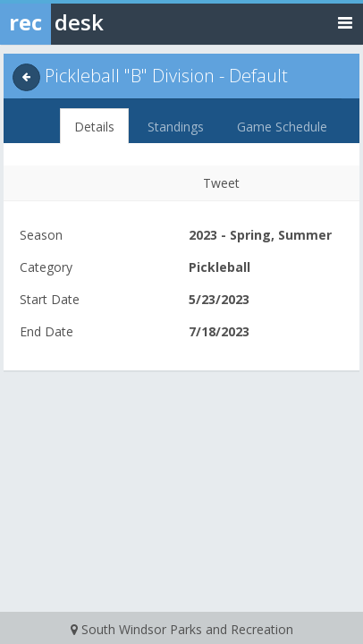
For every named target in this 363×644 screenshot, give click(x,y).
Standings (176, 127)
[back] (26, 77)
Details (94, 127)
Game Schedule (282, 127)
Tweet (221, 183)
